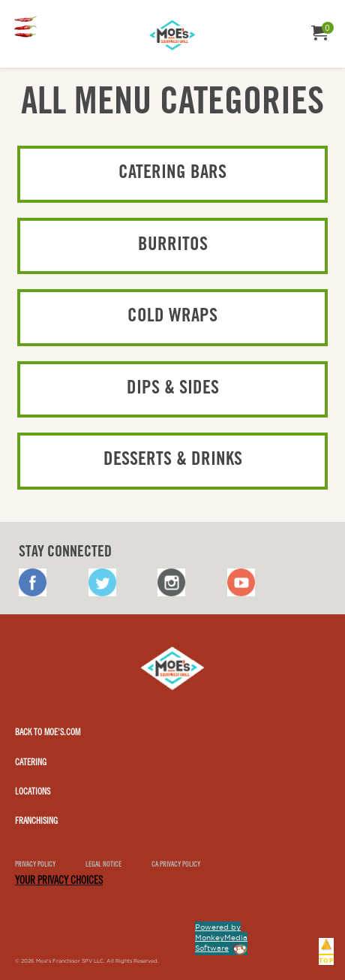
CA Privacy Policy (176, 865)
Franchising (36, 822)
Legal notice (103, 865)
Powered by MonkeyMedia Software (221, 938)
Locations (33, 792)
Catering (31, 763)
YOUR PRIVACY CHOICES (59, 882)
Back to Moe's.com (48, 733)
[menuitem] (25, 28)
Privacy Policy (35, 865)
